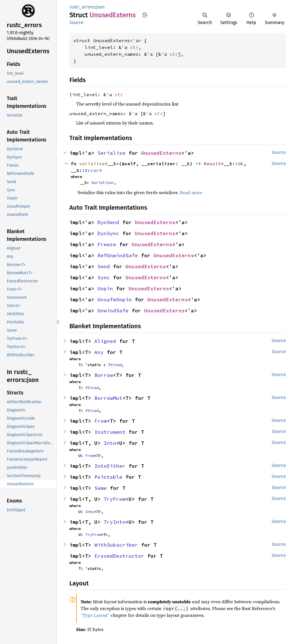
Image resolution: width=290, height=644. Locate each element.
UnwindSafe (113, 311)
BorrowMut (108, 398)
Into (110, 443)
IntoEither (110, 466)
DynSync (108, 233)
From (101, 421)
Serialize (111, 153)
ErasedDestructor (119, 556)
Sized (116, 365)
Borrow (104, 375)
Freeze (107, 244)
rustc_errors (82, 7)
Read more (191, 192)
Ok (241, 164)
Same (101, 488)
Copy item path (145, 15)
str (134, 47)
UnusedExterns (161, 153)
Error (92, 170)
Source (76, 22)
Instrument (110, 432)
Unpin (105, 288)
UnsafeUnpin (115, 300)
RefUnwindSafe (118, 255)
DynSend (108, 222)
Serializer (103, 183)
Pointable (108, 477)
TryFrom (115, 499)
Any (99, 352)
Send (104, 266)
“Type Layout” (95, 615)
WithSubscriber (116, 545)
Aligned (105, 341)
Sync (104, 277)
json (100, 7)
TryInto (115, 522)
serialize (92, 164)
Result (212, 164)
